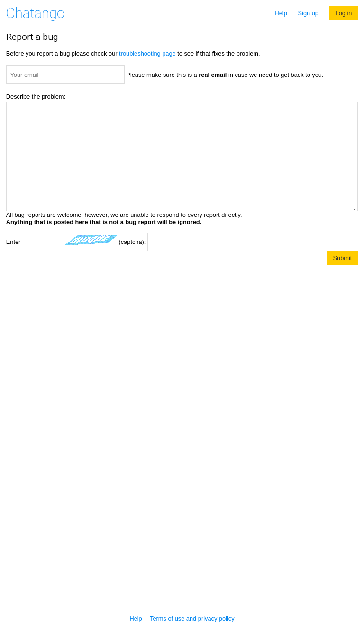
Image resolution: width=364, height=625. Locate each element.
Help (281, 13)
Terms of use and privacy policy (192, 619)
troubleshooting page (147, 53)
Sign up (308, 13)
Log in (344, 13)
